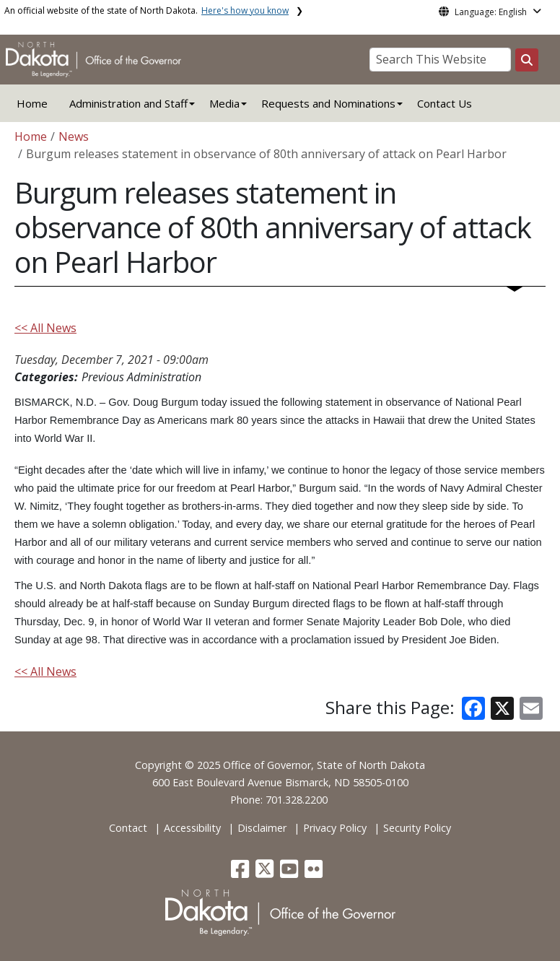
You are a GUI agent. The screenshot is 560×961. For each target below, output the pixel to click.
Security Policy (417, 828)
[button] (241, 873)
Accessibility (192, 828)
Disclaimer (262, 828)
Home (32, 103)
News (74, 136)
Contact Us (445, 103)
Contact (128, 828)
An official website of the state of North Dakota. (146, 10)
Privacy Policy (335, 828)
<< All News (45, 328)
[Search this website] (527, 60)
